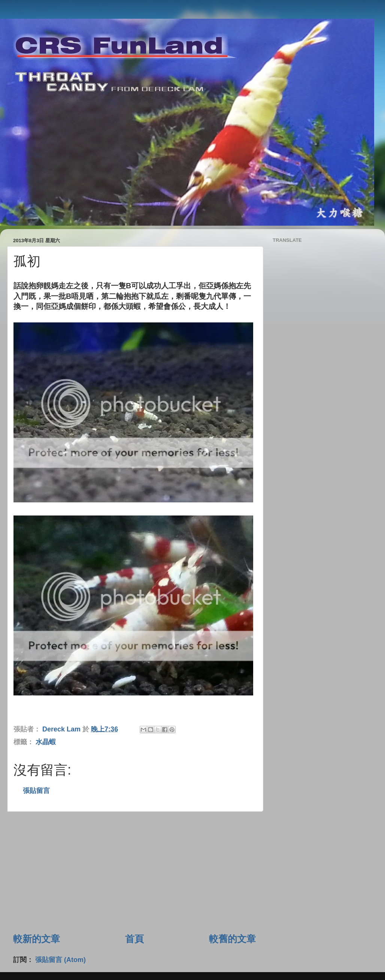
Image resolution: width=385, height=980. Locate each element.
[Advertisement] (134, 872)
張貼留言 (36, 791)
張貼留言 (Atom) (60, 960)
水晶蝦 (46, 742)
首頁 (134, 939)
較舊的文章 (232, 939)
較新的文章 (37, 939)
